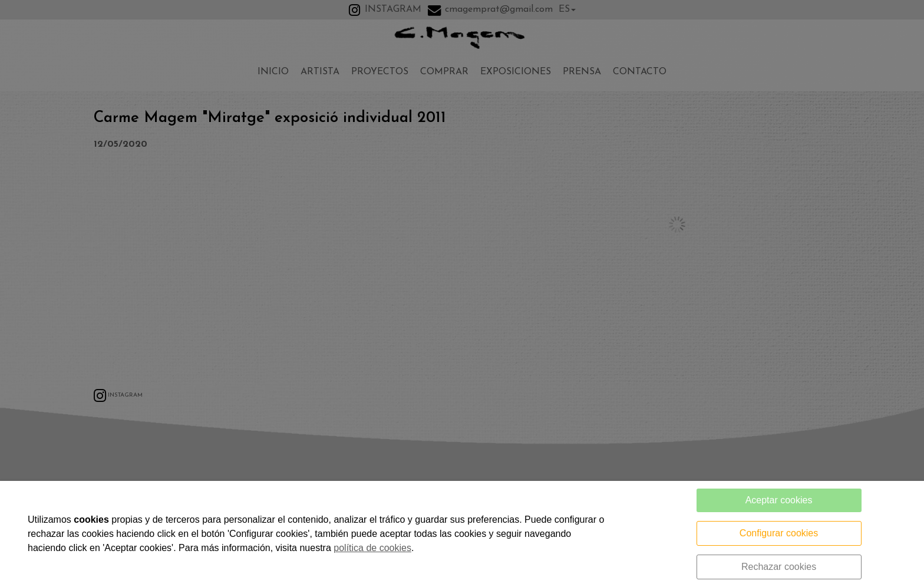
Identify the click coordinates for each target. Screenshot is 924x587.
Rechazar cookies (779, 567)
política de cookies (372, 548)
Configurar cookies (779, 533)
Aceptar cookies (779, 500)
